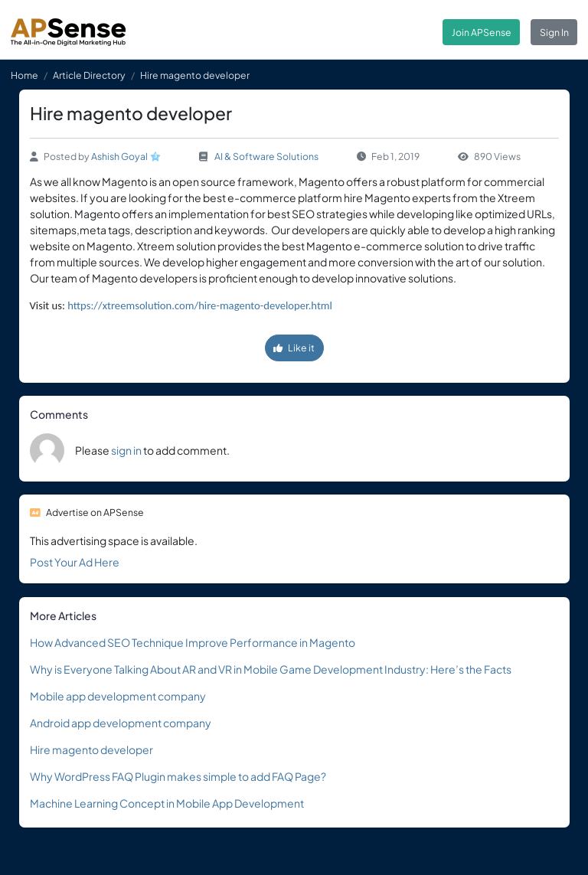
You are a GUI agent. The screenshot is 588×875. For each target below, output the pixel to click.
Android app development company (121, 723)
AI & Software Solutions (266, 156)
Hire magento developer (91, 749)
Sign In (554, 32)
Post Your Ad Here (75, 562)
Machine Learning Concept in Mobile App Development (167, 803)
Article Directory (89, 75)
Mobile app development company (118, 696)
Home (24, 75)
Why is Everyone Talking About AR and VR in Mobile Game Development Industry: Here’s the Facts (271, 669)
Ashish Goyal (119, 156)
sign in (126, 450)
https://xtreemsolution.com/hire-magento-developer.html (200, 305)
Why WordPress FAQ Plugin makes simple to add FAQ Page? (178, 776)
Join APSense (482, 32)
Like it (294, 348)
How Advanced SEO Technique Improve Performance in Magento (193, 642)
